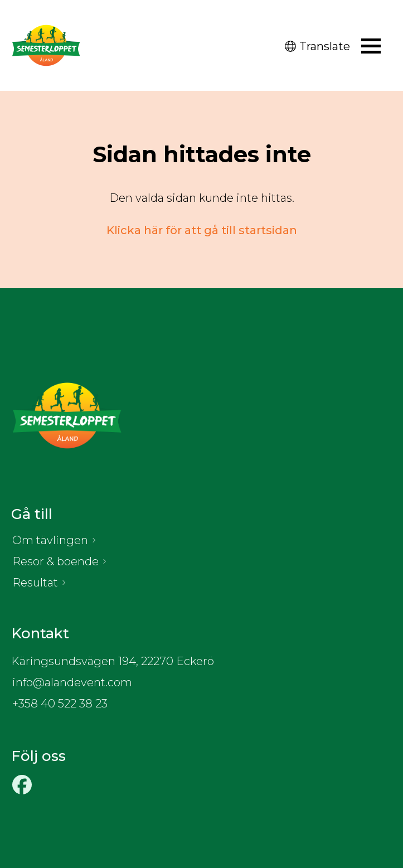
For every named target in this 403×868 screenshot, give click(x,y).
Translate (317, 46)
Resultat (35, 583)
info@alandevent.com (72, 682)
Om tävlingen (50, 540)
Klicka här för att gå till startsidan (202, 230)
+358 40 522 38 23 (60, 704)
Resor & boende (55, 561)
